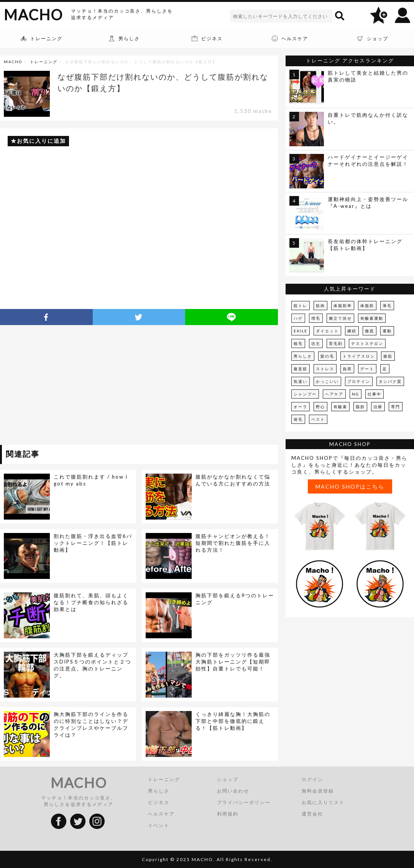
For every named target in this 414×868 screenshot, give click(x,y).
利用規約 (228, 814)
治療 (378, 407)
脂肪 (360, 407)
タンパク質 (390, 381)
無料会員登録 (318, 791)
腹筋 (388, 356)
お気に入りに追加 (41, 141)
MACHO (33, 15)
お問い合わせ (233, 791)
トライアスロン (359, 356)
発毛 (298, 419)
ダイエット (327, 331)
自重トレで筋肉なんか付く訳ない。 (368, 118)
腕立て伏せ (340, 318)
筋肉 (320, 306)
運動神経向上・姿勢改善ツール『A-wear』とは (368, 203)
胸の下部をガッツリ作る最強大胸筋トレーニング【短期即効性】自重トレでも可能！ (233, 662)
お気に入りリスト (323, 802)
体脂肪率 (343, 306)
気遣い (301, 381)
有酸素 (340, 407)
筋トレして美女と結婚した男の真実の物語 (368, 76)
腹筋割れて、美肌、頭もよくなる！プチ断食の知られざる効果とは (91, 602)
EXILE (301, 331)
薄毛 (387, 306)
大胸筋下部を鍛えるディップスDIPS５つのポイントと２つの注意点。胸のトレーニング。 (92, 665)
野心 (320, 407)
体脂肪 (367, 306)
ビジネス (159, 802)
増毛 (316, 318)
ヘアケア (334, 394)
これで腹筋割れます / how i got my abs (91, 480)
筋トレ (301, 306)
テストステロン (367, 343)
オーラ (301, 407)
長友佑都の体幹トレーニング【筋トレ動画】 (365, 245)
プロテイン (359, 381)
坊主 (316, 343)
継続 (352, 331)
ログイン (312, 779)
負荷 (347, 369)
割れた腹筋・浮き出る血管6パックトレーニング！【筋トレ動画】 (93, 543)
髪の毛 (327, 356)
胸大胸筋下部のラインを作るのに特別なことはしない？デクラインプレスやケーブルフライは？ (91, 724)
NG (356, 394)
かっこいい (327, 381)
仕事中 (375, 394)
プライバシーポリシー (244, 802)
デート (367, 369)
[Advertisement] (70, 386)
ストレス (325, 369)
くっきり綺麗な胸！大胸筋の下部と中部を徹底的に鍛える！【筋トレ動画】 (233, 721)
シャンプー (305, 394)
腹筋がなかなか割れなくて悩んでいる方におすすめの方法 (233, 480)
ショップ (228, 779)
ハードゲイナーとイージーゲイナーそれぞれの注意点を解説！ (368, 160)
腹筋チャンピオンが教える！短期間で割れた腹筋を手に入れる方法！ (233, 543)
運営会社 (312, 814)
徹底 (370, 331)
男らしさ (303, 356)
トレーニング (44, 62)
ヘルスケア (161, 814)
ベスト (318, 419)
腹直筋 (301, 369)
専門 (396, 407)
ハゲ (298, 318)
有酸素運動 (372, 318)
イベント (159, 825)
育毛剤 (336, 343)
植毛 (298, 343)
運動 (387, 331)
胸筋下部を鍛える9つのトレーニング (235, 599)
